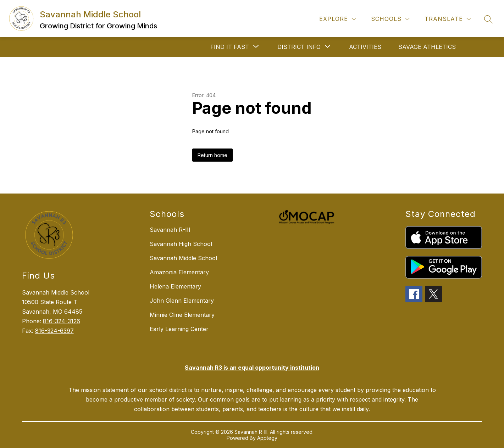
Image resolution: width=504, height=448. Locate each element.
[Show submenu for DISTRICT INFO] (299, 47)
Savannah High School (181, 244)
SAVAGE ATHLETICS (427, 47)
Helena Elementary (175, 286)
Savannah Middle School (183, 258)
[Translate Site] (448, 19)
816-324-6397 (54, 331)
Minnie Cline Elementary (182, 315)
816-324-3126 (62, 321)
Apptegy (267, 438)
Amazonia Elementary (179, 272)
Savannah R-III (170, 230)
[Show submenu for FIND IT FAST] (230, 47)
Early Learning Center (179, 329)
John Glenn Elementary (182, 301)
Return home (212, 155)
